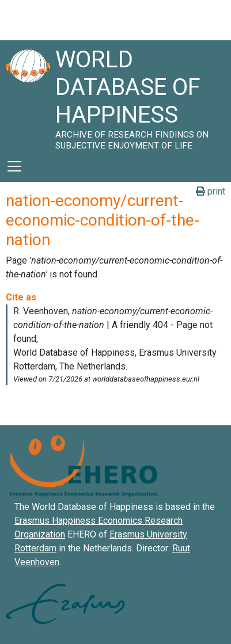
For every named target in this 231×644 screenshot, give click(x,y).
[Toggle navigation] (14, 166)
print (211, 191)
